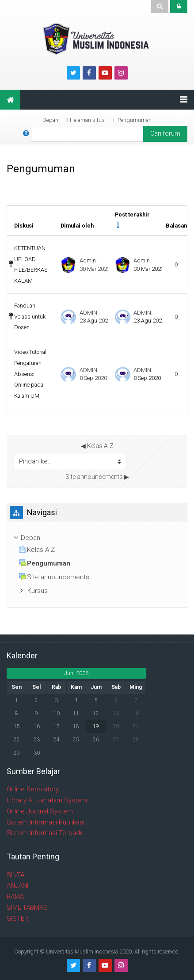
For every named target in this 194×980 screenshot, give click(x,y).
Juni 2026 (76, 673)
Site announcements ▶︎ (97, 477)
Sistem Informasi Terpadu (45, 833)
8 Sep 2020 (147, 378)
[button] (26, 134)
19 (96, 726)
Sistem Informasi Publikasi (46, 822)
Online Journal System (40, 811)
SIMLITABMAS (27, 908)
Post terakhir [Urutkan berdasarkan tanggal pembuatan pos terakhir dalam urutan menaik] (132, 215)
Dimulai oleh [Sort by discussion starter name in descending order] (77, 226)
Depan (50, 120)
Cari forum (165, 133)
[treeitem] (97, 538)
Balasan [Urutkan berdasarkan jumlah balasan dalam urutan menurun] (176, 226)
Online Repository (33, 789)
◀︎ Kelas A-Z (97, 446)
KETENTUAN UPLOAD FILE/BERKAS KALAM (31, 264)
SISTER (17, 919)
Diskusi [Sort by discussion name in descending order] (24, 226)
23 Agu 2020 (149, 321)
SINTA (15, 875)
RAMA (15, 896)
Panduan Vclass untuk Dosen (30, 317)
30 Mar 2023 (149, 269)
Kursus (38, 591)
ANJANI (17, 885)
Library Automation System (47, 800)
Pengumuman (135, 120)
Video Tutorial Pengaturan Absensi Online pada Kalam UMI (30, 374)
